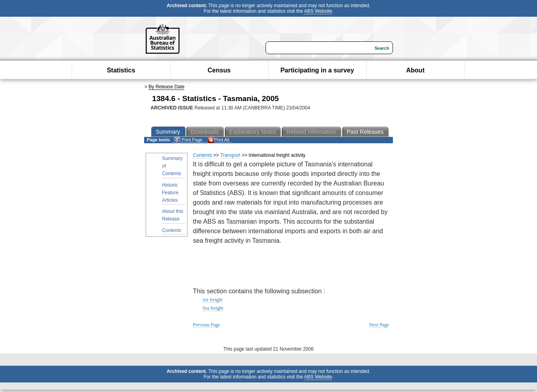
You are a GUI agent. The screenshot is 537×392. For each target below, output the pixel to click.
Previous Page (207, 325)
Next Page (379, 325)
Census (219, 70)
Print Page (188, 140)
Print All (219, 140)
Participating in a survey (317, 70)
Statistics (121, 70)
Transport (230, 155)
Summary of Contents (172, 166)
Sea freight (213, 308)
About (415, 70)
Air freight (212, 300)
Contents (172, 230)
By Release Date (166, 87)
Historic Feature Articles (170, 193)
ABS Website (318, 11)
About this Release (173, 215)
